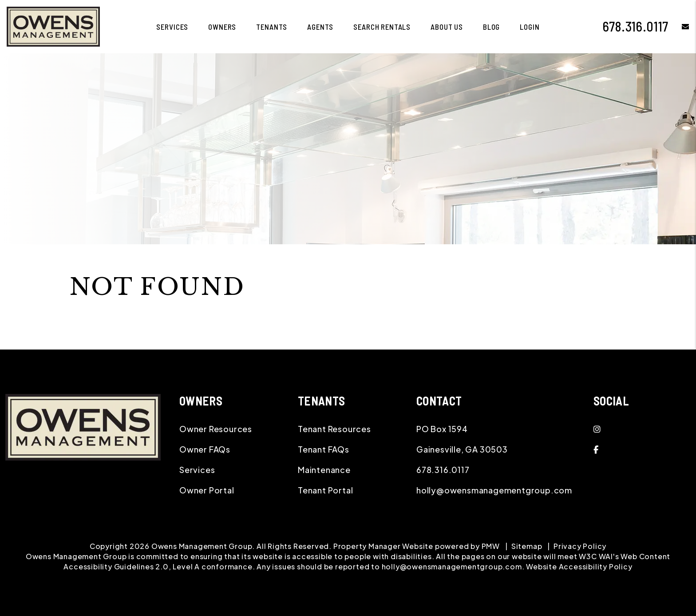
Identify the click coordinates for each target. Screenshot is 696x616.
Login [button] (530, 27)
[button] (679, 26)
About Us (447, 27)
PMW (491, 546)
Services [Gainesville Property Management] (172, 27)
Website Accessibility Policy (579, 566)
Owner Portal (207, 490)
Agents (320, 27)
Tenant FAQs (324, 449)
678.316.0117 (636, 26)
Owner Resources (216, 429)
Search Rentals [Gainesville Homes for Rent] (382, 27)
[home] (53, 26)
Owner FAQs (205, 449)
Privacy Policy (580, 546)
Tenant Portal (325, 490)
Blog (491, 27)
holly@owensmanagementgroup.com (494, 490)
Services (197, 470)
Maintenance (324, 470)
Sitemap (527, 546)
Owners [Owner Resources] (222, 27)
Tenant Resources (334, 429)
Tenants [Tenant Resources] (272, 27)
